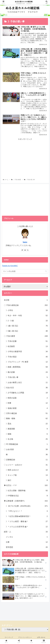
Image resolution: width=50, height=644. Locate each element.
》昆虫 (27, 424)
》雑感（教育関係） (27, 367)
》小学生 (27, 311)
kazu (25, 242)
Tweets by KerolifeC (10, 266)
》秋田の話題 (27, 398)
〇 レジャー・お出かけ (26, 465)
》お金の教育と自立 (27, 383)
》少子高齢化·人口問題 (27, 393)
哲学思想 (27, 548)
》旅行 (27, 481)
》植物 (27, 434)
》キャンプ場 (27, 475)
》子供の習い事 (27, 378)
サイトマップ (9, 638)
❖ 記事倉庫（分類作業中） (26, 501)
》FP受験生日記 (27, 496)
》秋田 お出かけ (27, 470)
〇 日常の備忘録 (26, 414)
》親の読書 (27, 373)
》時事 (27, 403)
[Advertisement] (25, 155)
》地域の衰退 (27, 409)
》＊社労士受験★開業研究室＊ (27, 517)
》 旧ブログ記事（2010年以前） (27, 506)
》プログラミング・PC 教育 (27, 362)
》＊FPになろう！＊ (27, 512)
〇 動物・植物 (26, 419)
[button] (46, 272)
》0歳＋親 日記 (27, 331)
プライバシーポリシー (25, 638)
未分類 (26, 300)
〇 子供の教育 (26, 336)
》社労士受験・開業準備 (27, 491)
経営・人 (26, 532)
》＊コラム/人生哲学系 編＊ (27, 527)
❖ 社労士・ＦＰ (26, 486)
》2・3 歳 (27, 321)
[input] (25, 272)
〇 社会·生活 (26, 388)
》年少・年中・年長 (27, 316)
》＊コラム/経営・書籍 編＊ (27, 522)
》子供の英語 (27, 357)
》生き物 (27, 439)
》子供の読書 (27, 342)
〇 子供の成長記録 (26, 306)
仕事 (27, 542)
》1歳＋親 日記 (27, 326)
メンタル (27, 537)
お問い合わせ (41, 638)
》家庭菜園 (27, 429)
